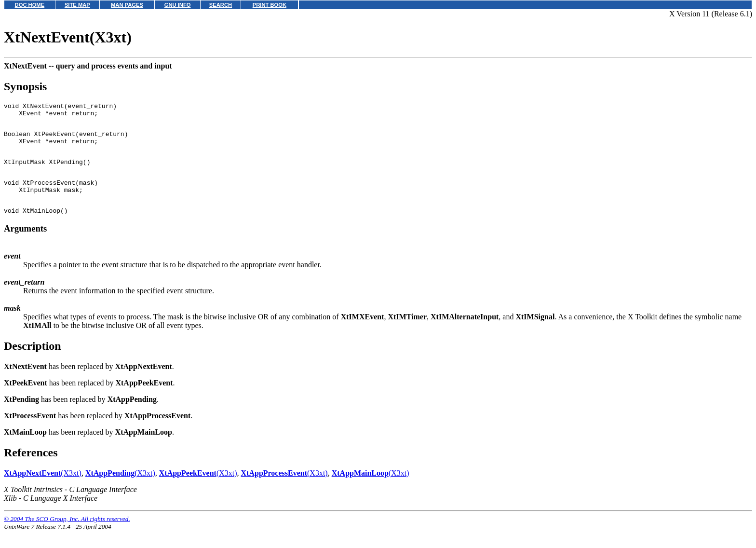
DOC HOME (30, 5)
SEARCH (221, 5)
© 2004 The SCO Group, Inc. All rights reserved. (67, 536)
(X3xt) (43, 490)
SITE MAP (77, 5)
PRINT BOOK (270, 5)
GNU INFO (178, 5)
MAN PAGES (127, 5)
